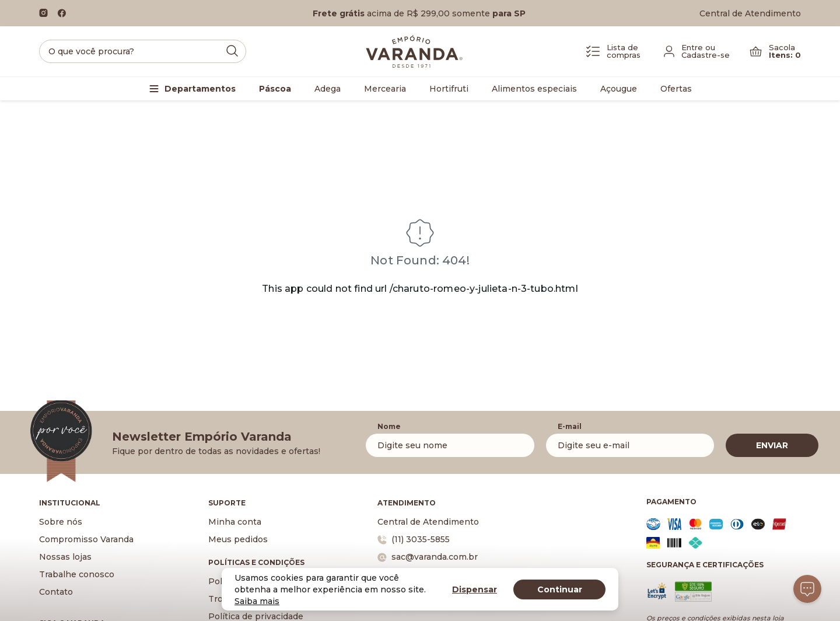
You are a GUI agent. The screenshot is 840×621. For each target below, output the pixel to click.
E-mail (570, 426)
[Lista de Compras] (613, 51)
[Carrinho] (775, 51)
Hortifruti (449, 89)
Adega (328, 89)
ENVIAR (772, 445)
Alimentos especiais (534, 89)
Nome (389, 426)
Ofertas (676, 89)
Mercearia (385, 89)
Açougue (619, 89)
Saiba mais (257, 601)
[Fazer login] (697, 51)
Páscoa (275, 89)
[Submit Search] (232, 51)
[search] (143, 51)
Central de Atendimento (750, 13)
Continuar (560, 589)
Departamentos (200, 89)
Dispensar (475, 589)
